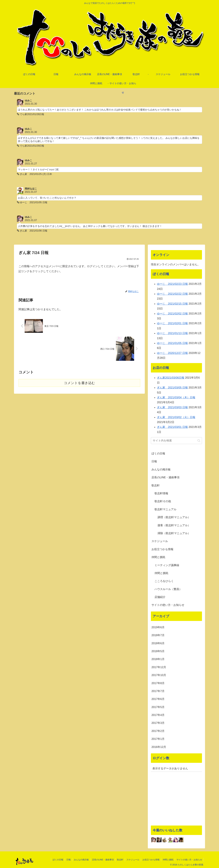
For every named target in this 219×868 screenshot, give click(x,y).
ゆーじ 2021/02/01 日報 (172, 323)
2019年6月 (158, 627)
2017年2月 (158, 731)
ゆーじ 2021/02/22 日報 (172, 294)
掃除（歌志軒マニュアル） (174, 533)
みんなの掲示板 (161, 469)
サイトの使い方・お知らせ (168, 605)
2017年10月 (159, 675)
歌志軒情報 (161, 493)
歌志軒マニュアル (165, 509)
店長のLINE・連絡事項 (165, 477)
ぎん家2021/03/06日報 (171, 378)
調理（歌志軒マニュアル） (174, 517)
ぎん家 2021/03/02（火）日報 (176, 417)
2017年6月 (158, 699)
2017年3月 (158, 723)
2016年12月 (159, 747)
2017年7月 (158, 691)
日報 (154, 461)
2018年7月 (158, 635)
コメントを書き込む (79, 383)
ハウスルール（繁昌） (168, 589)
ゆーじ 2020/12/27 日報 (172, 353)
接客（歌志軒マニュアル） (174, 525)
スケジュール (160, 541)
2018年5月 (158, 651)
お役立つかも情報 (162, 549)
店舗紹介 (160, 597)
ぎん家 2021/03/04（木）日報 (176, 397)
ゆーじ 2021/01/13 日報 (172, 333)
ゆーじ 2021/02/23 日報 (172, 284)
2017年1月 (158, 739)
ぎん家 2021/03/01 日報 (172, 427)
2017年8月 (158, 683)
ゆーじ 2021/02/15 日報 (172, 304)
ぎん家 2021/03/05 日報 (172, 388)
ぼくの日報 (158, 453)
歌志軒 (156, 485)
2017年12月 (159, 667)
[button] (199, 441)
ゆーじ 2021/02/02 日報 (172, 314)
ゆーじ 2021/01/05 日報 (172, 343)
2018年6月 (158, 643)
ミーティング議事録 (167, 565)
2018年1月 (158, 659)
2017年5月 (158, 707)
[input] (176, 441)
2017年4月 (158, 715)
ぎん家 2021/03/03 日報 (172, 407)
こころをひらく (164, 581)
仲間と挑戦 (158, 557)
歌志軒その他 (163, 501)
